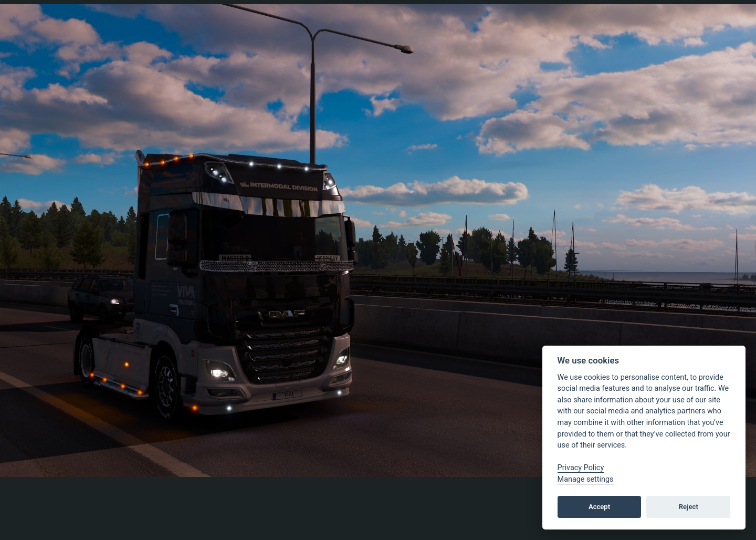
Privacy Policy (581, 468)
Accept (599, 507)
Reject (689, 507)
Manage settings (586, 479)
